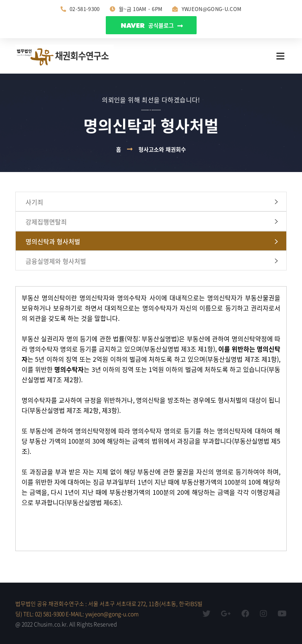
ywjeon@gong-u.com (207, 9)
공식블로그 (152, 25)
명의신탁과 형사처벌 (53, 241)
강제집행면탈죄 (46, 222)
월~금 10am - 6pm (136, 9)
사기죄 (34, 202)
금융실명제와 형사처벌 (56, 261)
